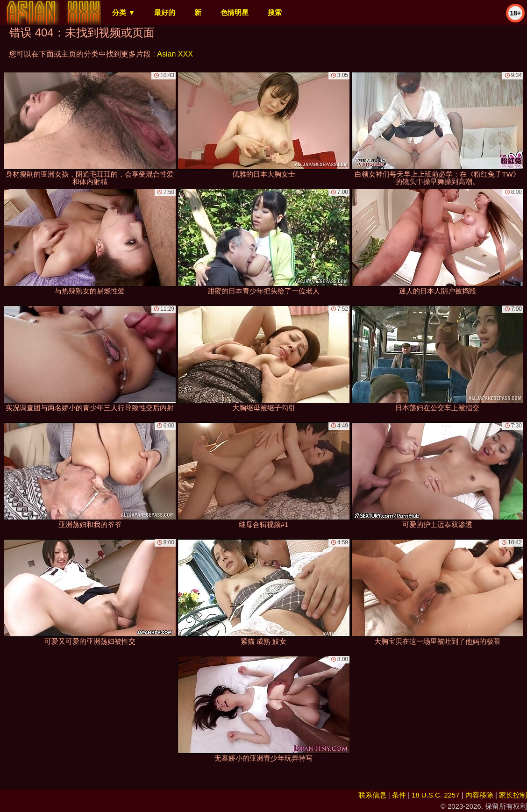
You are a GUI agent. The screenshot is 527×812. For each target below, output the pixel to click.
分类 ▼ (124, 12)
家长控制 (513, 795)
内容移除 (479, 795)
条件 (399, 795)
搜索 (275, 12)
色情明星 (235, 12)
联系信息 (372, 795)
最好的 (165, 12)
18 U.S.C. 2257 (436, 795)
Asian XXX (175, 54)
